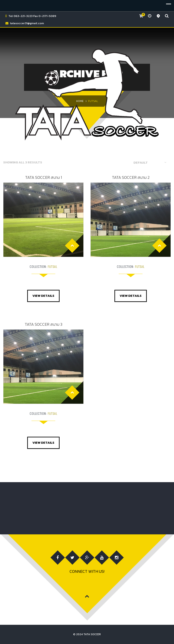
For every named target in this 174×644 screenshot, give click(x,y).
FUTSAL (53, 266)
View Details (43, 296)
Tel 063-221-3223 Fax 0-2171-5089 (32, 16)
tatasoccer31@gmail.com (27, 23)
